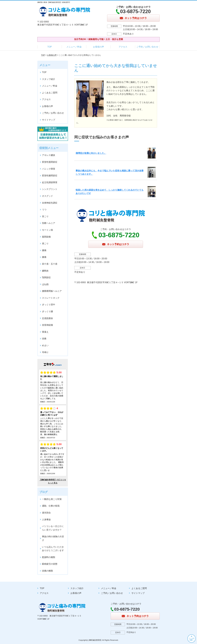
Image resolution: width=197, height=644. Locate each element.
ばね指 (45, 284)
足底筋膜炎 (47, 318)
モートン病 (47, 230)
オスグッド (47, 196)
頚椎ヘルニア (49, 223)
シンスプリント (50, 189)
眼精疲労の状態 (50, 564)
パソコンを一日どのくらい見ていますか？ (53, 528)
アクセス (123, 47)
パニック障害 (49, 169)
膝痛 (44, 257)
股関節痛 (46, 237)
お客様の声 (99, 47)
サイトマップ (49, 120)
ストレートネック (51, 298)
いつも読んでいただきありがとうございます (53, 549)
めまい (45, 345)
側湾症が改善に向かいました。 (91, 153)
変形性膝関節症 (50, 176)
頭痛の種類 (47, 571)
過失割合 (46, 513)
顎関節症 (46, 277)
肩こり (45, 244)
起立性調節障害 (50, 182)
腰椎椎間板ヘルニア (52, 291)
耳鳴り (45, 352)
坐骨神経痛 (47, 325)
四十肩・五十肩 (50, 264)
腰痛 (44, 250)
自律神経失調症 (50, 203)
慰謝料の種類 (49, 557)
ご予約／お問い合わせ (147, 47)
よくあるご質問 (50, 93)
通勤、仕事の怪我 (51, 506)
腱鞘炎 (45, 271)
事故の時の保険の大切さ (53, 538)
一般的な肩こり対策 (52, 499)
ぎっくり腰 (47, 311)
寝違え (45, 332)
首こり (45, 216)
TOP (50, 47)
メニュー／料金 (74, 47)
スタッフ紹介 (49, 79)
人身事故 (46, 520)
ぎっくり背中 (49, 305)
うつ (44, 210)
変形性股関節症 (50, 162)
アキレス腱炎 (49, 155)
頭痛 (44, 339)
